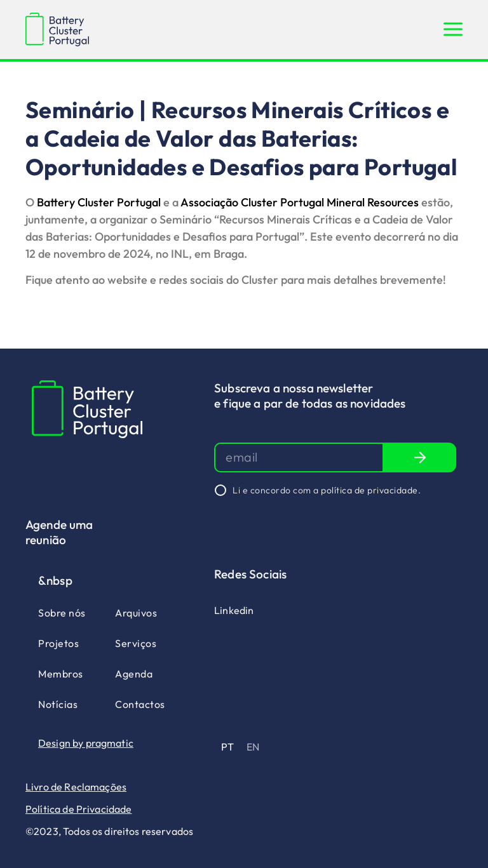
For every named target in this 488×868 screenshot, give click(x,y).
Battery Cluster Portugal (99, 202)
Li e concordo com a (327, 490)
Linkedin (234, 610)
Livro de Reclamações (76, 787)
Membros (61, 674)
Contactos (140, 704)
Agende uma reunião (59, 532)
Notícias (58, 704)
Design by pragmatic (86, 743)
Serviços (136, 643)
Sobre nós (62, 613)
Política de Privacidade (78, 809)
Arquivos (136, 613)
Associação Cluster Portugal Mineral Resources (300, 202)
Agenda (134, 674)
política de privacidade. (371, 490)
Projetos (58, 643)
